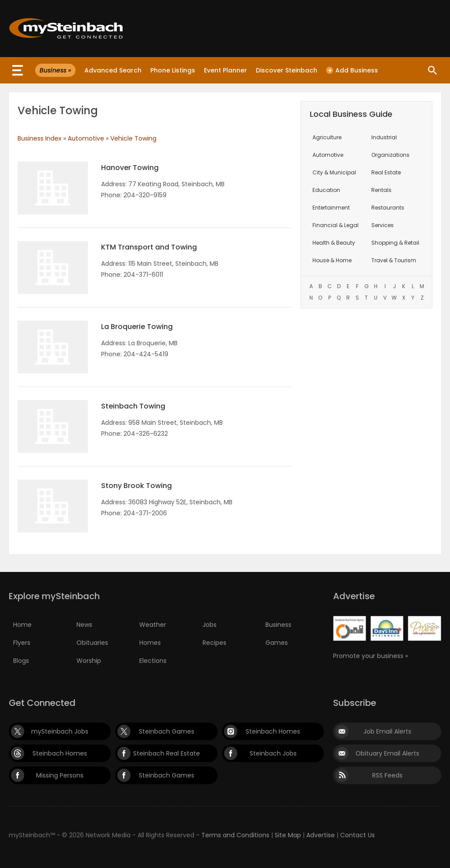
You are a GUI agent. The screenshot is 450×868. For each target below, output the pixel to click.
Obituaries (92, 643)
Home (22, 625)
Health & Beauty (334, 243)
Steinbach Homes (273, 731)
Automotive (86, 138)
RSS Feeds (387, 775)
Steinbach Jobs (273, 753)
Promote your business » (370, 656)
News (84, 625)
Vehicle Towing (133, 138)
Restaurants (388, 208)
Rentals (381, 190)
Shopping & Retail (395, 243)
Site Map (288, 835)
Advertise (321, 835)
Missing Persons (60, 775)
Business (278, 625)
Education (326, 190)
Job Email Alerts (387, 731)
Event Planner (225, 70)
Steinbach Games (167, 731)
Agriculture (327, 137)
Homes (150, 643)
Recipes (214, 643)
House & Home (332, 260)
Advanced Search (113, 70)
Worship (89, 661)
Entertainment (331, 208)
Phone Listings (173, 70)
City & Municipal (334, 172)
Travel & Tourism (394, 260)
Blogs (21, 661)
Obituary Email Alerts (387, 753)
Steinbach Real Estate (167, 753)
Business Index (40, 138)
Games (277, 643)
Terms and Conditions (235, 835)
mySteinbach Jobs (60, 731)
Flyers (22, 643)
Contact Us (357, 835)
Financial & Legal (336, 225)
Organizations (390, 155)
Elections (153, 661)
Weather (153, 625)
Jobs (210, 625)
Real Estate (386, 172)
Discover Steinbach (287, 70)
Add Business (352, 70)
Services (383, 225)
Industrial (384, 137)
